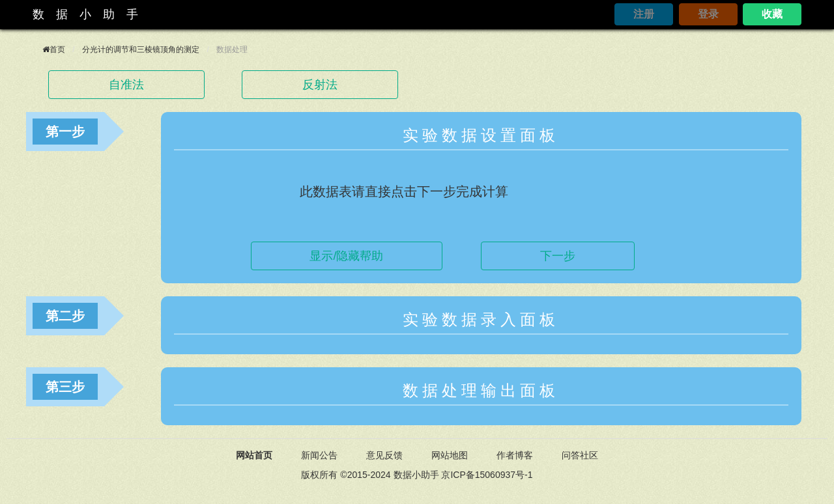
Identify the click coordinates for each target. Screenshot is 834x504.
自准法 (126, 85)
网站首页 (254, 455)
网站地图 (450, 455)
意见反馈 (384, 455)
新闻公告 (319, 455)
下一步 (558, 256)
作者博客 (515, 455)
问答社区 (580, 455)
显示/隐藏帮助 (346, 256)
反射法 (320, 85)
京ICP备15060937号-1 (487, 475)
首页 (57, 49)
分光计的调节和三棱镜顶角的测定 (141, 49)
